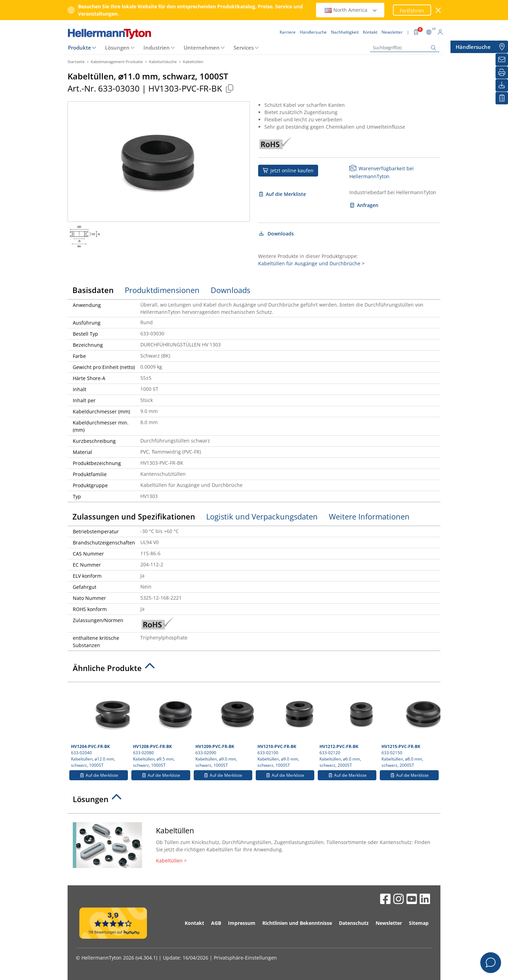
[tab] (254, 670)
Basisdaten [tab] (93, 290)
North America (351, 10)
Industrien (157, 48)
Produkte (80, 48)
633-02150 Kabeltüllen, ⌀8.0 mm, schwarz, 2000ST (410, 727)
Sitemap (419, 923)
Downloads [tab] (230, 290)
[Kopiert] (229, 88)
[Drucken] (502, 72)
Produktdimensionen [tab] (162, 290)
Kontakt (194, 923)
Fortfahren (412, 11)
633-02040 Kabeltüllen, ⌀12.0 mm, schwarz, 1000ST (99, 727)
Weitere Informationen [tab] (369, 516)
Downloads (276, 234)
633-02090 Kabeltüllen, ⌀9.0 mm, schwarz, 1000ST (224, 727)
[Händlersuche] (502, 47)
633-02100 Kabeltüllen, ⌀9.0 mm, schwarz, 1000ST (286, 727)
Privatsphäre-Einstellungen (245, 958)
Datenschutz (354, 923)
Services (244, 48)
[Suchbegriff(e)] (405, 48)
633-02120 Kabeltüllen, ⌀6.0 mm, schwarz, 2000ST (348, 727)
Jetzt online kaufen (288, 170)
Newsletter (389, 923)
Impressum (242, 923)
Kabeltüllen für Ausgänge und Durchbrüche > (311, 263)
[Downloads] (502, 85)
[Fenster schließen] (439, 10)
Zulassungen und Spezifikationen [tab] (134, 516)
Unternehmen (202, 48)
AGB (216, 923)
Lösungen (117, 48)
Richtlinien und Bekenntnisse (297, 923)
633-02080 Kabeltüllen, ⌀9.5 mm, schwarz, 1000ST (161, 727)
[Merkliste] (502, 98)
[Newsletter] (502, 60)
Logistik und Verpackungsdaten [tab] (262, 516)
